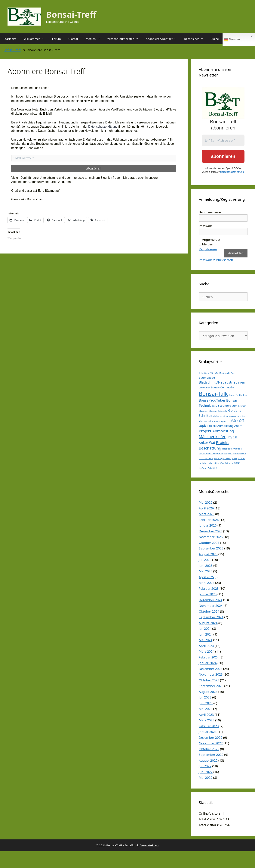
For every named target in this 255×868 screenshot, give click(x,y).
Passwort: (206, 226)
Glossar (73, 39)
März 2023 (207, 720)
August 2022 (208, 760)
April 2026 (206, 508)
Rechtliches (196, 39)
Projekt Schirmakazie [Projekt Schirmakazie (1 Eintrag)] (232, 449)
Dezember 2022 (211, 737)
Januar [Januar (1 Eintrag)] (217, 421)
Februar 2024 (209, 657)
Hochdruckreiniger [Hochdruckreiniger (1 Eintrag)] (219, 416)
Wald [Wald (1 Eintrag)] (222, 463)
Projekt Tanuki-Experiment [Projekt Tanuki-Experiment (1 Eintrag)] (211, 454)
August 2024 (208, 623)
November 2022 (211, 743)
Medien (95, 39)
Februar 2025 (209, 588)
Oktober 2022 (209, 749)
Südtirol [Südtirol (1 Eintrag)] (241, 459)
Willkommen (36, 39)
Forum (57, 39)
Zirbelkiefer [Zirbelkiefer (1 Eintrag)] (213, 468)
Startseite (10, 39)
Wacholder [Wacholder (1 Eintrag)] (214, 463)
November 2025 (211, 537)
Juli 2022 (205, 766)
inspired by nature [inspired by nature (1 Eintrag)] (237, 416)
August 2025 (208, 554)
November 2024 (211, 606)
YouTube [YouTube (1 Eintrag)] (203, 468)
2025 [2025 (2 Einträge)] (218, 373)
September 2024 (211, 617)
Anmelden (236, 253)
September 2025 (211, 548)
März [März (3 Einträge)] (234, 421)
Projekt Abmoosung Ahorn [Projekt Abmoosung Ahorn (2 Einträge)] (225, 426)
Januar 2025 (208, 594)
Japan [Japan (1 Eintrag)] (223, 421)
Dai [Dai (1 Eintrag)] (213, 406)
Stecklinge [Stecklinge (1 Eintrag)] (219, 459)
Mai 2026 (206, 502)
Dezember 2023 (211, 669)
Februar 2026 (209, 520)
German (232, 40)
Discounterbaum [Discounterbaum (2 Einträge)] (226, 406)
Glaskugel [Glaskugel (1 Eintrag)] (203, 411)
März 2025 (207, 583)
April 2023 (206, 715)
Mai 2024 (206, 640)
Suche (215, 39)
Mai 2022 (206, 778)
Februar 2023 (209, 726)
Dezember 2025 (211, 531)
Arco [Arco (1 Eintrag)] (233, 373)
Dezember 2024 (211, 600)
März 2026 (207, 514)
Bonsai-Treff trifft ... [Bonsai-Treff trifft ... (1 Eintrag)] (238, 395)
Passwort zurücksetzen (216, 260)
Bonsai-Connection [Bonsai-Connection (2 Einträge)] (223, 387)
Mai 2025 (206, 571)
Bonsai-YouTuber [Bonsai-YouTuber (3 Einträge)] (212, 400)
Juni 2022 (206, 772)
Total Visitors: (209, 825)
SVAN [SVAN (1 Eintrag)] (234, 459)
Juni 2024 (206, 634)
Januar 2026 (208, 525)
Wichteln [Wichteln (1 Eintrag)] (229, 463)
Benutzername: (210, 212)
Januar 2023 (208, 732)
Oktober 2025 (209, 543)
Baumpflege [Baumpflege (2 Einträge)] (207, 378)
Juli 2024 (205, 628)
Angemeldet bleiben (211, 242)
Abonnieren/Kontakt (163, 39)
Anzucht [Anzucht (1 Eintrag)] (226, 373)
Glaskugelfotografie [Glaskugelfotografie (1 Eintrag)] (218, 411)
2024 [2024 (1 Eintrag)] (212, 373)
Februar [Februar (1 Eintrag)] (242, 406)
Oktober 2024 (209, 611)
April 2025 (206, 577)
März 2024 (207, 651)
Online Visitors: (211, 813)
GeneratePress (149, 845)
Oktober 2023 (209, 680)
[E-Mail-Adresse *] (94, 158)
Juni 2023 (206, 703)
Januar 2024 (208, 663)
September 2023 (211, 686)
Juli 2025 (205, 560)
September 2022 (211, 755)
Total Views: (208, 819)
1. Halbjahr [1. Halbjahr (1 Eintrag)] (204, 373)
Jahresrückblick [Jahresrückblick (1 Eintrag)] (206, 421)
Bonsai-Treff (71, 14)
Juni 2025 (206, 566)
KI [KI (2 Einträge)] (228, 421)
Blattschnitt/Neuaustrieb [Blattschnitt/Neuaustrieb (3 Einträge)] (218, 382)
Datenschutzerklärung (103, 127)
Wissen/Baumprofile (125, 39)
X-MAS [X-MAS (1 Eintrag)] (237, 463)
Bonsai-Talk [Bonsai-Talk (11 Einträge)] (213, 394)
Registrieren (208, 249)
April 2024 (206, 646)
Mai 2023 (206, 709)
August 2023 (208, 692)
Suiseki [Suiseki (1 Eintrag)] (228, 459)
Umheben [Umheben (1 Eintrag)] (204, 463)
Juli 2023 (205, 697)
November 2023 (211, 674)
